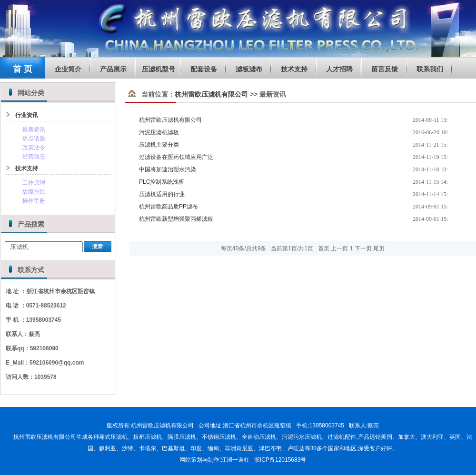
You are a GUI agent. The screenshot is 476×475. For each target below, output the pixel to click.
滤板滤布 (249, 69)
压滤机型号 (159, 69)
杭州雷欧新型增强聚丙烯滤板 (176, 219)
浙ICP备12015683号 (280, 460)
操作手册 (34, 201)
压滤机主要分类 (159, 145)
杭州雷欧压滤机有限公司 (211, 94)
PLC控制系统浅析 (162, 182)
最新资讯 (34, 129)
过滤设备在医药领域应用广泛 (176, 157)
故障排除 (34, 192)
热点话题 (34, 139)
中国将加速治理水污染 (168, 169)
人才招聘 (339, 69)
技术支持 (294, 69)
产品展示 (113, 69)
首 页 (23, 69)
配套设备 (204, 69)
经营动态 (34, 157)
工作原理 (34, 183)
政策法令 (34, 148)
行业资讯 (27, 115)
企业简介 (68, 69)
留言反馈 (385, 69)
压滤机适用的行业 (162, 194)
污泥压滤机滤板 (159, 132)
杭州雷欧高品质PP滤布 (169, 207)
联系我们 (430, 69)
